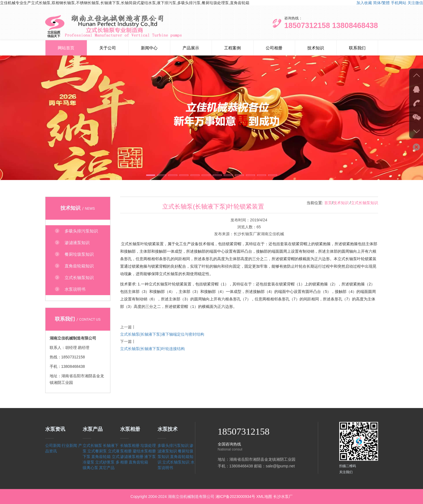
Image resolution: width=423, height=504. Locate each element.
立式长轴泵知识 (364, 203)
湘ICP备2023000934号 (235, 497)
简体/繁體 (381, 3)
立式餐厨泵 (97, 451)
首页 (328, 203)
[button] (151, 175)
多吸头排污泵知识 (173, 445)
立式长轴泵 (92, 445)
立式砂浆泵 (105, 462)
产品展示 (191, 48)
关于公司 (108, 48)
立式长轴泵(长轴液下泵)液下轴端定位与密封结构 (162, 334)
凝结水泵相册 (144, 451)
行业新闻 (69, 445)
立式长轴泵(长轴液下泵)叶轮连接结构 (152, 349)
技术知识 (316, 48)
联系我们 (357, 48)
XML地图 (264, 497)
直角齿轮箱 (101, 457)
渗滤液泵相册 (132, 457)
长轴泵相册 (130, 445)
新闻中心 (149, 48)
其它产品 (107, 468)
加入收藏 (364, 3)
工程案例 (232, 48)
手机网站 (399, 3)
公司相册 (274, 48)
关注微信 (415, 3)
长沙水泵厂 (283, 497)
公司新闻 (53, 445)
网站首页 (66, 48)
